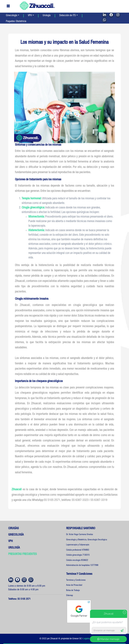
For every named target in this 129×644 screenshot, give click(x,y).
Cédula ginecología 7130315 (78, 555)
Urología (47, 16)
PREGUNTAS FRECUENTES (23, 554)
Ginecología (12, 16)
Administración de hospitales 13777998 (82, 565)
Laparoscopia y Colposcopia (78, 545)
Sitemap (70, 596)
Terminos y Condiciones (76, 580)
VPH (30, 16)
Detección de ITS (68, 16)
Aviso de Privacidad (74, 585)
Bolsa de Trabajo (73, 591)
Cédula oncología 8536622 (77, 560)
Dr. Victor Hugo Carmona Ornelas (80, 535)
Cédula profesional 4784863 (78, 550)
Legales (86, 639)
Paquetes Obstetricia (16, 22)
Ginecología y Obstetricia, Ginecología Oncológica (87, 540)
